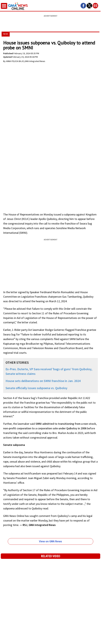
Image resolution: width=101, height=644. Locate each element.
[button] (83, 6)
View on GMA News (51, 541)
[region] (51, 21)
